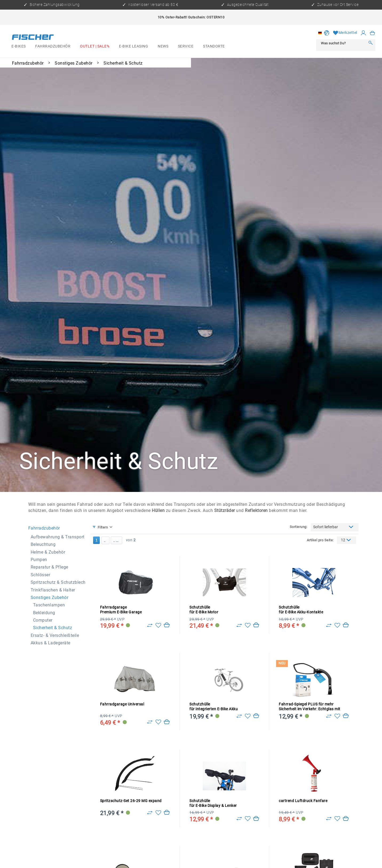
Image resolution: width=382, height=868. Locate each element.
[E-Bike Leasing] (134, 46)
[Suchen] (371, 43)
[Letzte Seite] (116, 540)
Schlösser (41, 575)
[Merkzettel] (345, 33)
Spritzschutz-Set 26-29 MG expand (131, 801)
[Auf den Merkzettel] (158, 626)
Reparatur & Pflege (49, 567)
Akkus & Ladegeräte (51, 643)
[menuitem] (19, 46)
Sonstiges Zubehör (50, 597)
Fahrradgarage (121, 610)
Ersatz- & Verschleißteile (55, 635)
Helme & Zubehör (48, 552)
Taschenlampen (49, 605)
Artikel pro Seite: (320, 540)
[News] (163, 46)
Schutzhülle (204, 610)
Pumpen (39, 560)
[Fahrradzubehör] (53, 46)
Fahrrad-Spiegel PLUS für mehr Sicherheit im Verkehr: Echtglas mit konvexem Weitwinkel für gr (310, 707)
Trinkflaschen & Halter (53, 590)
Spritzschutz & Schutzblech (58, 582)
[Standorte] (214, 46)
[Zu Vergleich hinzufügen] (150, 626)
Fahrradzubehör (44, 528)
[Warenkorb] (373, 33)
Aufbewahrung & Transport (58, 537)
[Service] (186, 46)
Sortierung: (299, 527)
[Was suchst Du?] (342, 43)
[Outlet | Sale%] (95, 46)
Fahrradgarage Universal (122, 704)
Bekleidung (44, 613)
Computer (43, 620)
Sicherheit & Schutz (53, 628)
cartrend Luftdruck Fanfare (303, 801)
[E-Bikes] (19, 46)
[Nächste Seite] (105, 540)
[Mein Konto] (363, 33)
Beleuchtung (43, 544)
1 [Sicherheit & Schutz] (97, 540)
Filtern (100, 527)
